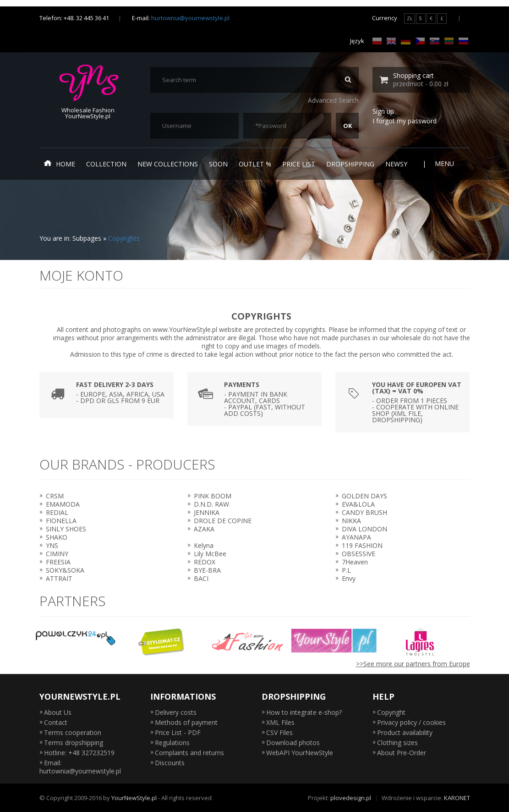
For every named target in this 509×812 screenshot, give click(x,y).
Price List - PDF (178, 732)
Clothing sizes (397, 743)
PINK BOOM (213, 496)
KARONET (457, 798)
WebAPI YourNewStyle (300, 753)
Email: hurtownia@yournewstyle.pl (80, 767)
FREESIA (58, 562)
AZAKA (204, 529)
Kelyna (204, 545)
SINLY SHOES (66, 529)
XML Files (280, 722)
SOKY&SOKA (65, 570)
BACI (201, 578)
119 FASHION (362, 545)
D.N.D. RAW (211, 504)
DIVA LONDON (364, 529)
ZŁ (410, 18)
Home (60, 164)
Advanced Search (333, 100)
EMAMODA (63, 504)
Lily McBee (210, 554)
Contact (56, 722)
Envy (349, 578)
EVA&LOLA (358, 504)
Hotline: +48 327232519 (79, 753)
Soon (218, 164)
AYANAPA (356, 537)
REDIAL (57, 512)
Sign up (383, 111)
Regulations (172, 743)
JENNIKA (207, 512)
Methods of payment (186, 722)
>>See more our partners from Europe (413, 664)
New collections (168, 164)
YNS (52, 545)
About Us (58, 712)
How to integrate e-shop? (304, 712)
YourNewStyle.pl (134, 798)
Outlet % (255, 164)
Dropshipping (350, 164)
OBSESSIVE (358, 554)
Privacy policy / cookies (411, 722)
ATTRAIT (59, 578)
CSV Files (279, 732)
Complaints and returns (189, 753)
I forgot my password (405, 121)
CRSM (55, 496)
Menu (450, 163)
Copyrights (124, 238)
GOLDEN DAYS (364, 496)
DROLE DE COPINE (223, 521)
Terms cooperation (73, 732)
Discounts (170, 763)
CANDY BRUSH (364, 512)
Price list (299, 164)
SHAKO (57, 537)
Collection (106, 164)
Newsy (396, 164)
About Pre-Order (402, 753)
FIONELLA (61, 521)
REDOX (205, 562)
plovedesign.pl (351, 798)
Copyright (391, 712)
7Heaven (355, 562)
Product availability (405, 732)
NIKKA (351, 521)
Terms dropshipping (74, 743)
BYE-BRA (207, 570)
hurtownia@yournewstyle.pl (190, 18)
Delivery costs (176, 712)
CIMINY (57, 554)
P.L (346, 570)
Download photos (293, 743)
